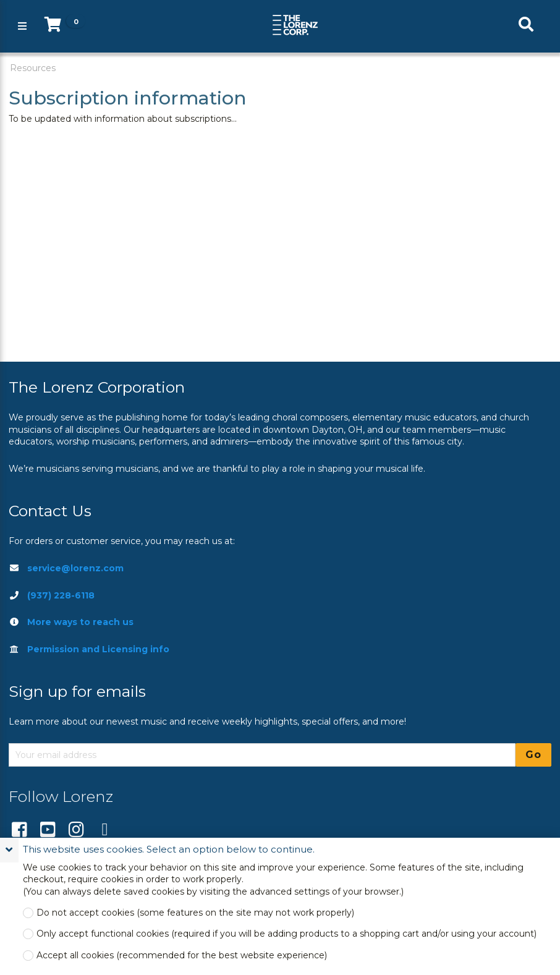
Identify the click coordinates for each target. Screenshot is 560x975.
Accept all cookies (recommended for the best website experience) (182, 956)
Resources (33, 68)
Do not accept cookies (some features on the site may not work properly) (195, 913)
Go (533, 755)
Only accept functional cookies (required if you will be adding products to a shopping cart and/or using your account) (286, 934)
